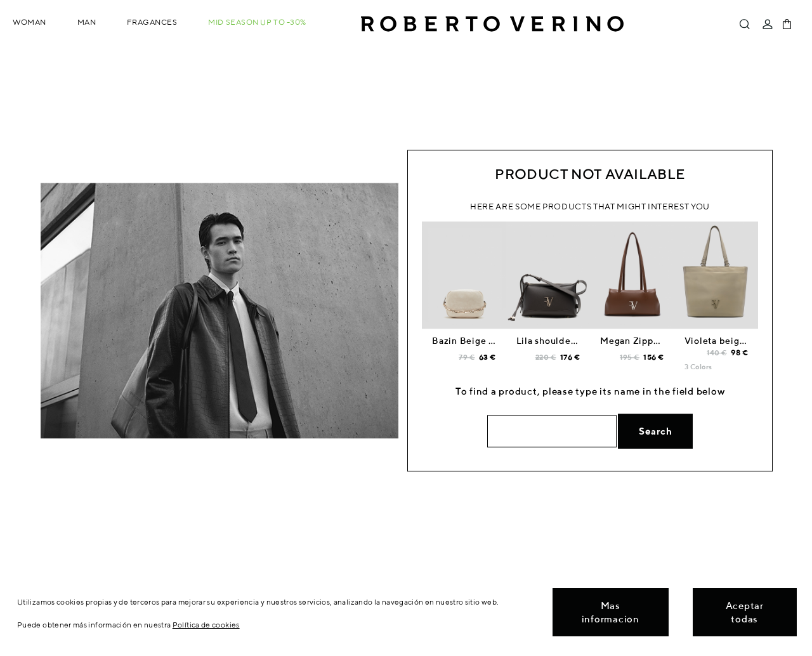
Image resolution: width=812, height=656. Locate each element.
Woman (29, 22)
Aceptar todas (745, 612)
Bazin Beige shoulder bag (489, 341)
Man (87, 22)
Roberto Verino (492, 24)
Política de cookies (206, 625)
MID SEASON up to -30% (257, 22)
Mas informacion (611, 612)
